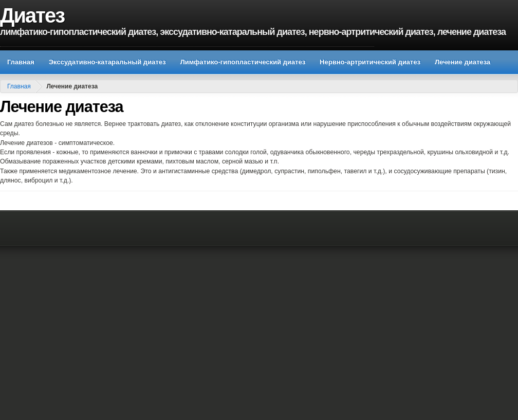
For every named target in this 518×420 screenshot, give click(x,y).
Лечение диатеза (462, 62)
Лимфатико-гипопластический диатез (243, 62)
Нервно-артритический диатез (370, 62)
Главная (21, 62)
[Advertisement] (101, 315)
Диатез (32, 15)
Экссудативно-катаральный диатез (107, 62)
